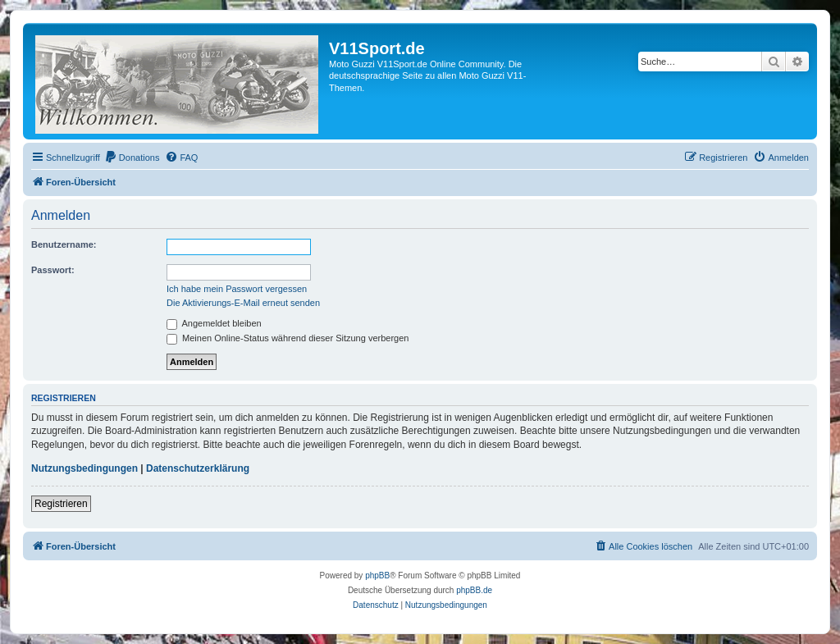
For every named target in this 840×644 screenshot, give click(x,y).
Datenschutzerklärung (198, 468)
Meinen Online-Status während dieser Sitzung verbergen (288, 338)
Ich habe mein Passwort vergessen (237, 289)
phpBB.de (474, 590)
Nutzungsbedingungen (84, 468)
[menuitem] (132, 158)
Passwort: (53, 270)
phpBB (377, 575)
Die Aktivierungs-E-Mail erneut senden (243, 303)
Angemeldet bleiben (214, 323)
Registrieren (61, 504)
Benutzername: (64, 244)
